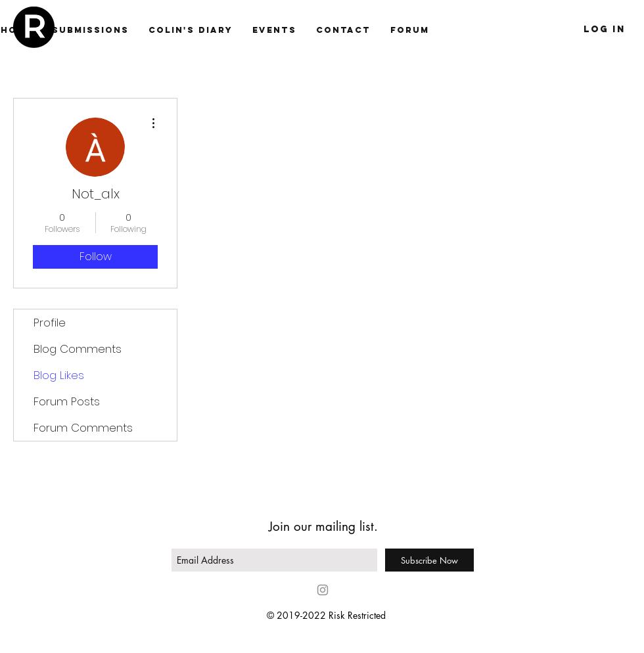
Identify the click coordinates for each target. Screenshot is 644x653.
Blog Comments (78, 349)
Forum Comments (83, 428)
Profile (50, 323)
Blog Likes (59, 375)
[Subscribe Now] (429, 560)
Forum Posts (67, 401)
